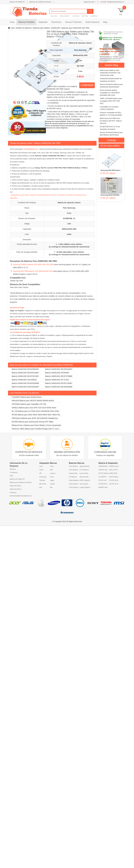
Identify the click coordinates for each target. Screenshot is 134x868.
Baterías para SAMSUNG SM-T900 (75, 28)
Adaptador (43, 22)
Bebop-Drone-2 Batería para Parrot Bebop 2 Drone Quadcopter (37, 425)
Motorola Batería (85, 477)
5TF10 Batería (104, 473)
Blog (105, 22)
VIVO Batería (74, 487)
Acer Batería (73, 466)
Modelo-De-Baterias (24, 28)
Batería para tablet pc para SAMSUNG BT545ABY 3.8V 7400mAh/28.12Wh (110, 73)
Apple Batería (85, 466)
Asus (52, 466)
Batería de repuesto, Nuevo (69, 203)
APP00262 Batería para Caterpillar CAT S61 (29, 404)
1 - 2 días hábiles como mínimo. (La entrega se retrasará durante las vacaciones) (69, 245)
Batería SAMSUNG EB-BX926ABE (25, 383)
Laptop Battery (85, 487)
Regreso (13, 469)
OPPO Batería (85, 480)
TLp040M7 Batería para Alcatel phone (27, 397)
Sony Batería (74, 484)
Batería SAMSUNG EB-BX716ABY (59, 383)
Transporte (14, 472)
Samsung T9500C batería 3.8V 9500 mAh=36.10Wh (34, 264)
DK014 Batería (115, 477)
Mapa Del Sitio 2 (16, 489)
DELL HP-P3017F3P (115, 470)
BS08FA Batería (104, 487)
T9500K (13, 281)
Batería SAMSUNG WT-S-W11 (57, 380)
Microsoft (43, 484)
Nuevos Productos (74, 22)
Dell (51, 470)
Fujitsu (52, 484)
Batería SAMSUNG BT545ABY (57, 373)
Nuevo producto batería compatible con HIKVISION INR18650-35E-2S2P (110, 93)
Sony (52, 477)
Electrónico (56, 22)
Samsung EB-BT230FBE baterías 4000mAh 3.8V (110, 195)
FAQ (11, 476)
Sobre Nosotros (92, 22)
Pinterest (13, 493)
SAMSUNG (56, 28)
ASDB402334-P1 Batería (104, 466)
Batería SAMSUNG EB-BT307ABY (25, 376)
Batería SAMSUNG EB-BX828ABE (59, 387)
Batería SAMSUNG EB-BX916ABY (25, 387)
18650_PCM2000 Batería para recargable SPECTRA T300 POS (111, 101)
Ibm (41, 487)
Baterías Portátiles (26, 22)
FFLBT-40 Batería (115, 480)
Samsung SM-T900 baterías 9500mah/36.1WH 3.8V (111, 170)
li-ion (69, 213)
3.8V (69, 224)
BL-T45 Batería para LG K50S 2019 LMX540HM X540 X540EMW (36, 412)
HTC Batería (84, 470)
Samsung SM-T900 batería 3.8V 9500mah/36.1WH (33, 271)
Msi (51, 487)
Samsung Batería (85, 484)
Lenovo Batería (85, 473)
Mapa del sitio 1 (90, 2)
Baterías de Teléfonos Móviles (40, 2)
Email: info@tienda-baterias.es (112, 2)
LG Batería (73, 477)
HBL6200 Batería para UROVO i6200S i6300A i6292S (33, 401)
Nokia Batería (74, 480)
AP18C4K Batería (104, 484)
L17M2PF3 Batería (104, 477)
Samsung (43, 477)
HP (41, 473)
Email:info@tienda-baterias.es (21, 496)
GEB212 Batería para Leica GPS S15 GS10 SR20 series (34, 408)
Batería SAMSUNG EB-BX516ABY (25, 373)
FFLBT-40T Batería (104, 480)
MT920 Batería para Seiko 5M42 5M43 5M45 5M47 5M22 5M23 (35, 415)
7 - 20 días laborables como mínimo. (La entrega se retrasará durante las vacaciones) (69, 253)
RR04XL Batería (115, 466)
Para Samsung (69, 208)
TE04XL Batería (104, 470)
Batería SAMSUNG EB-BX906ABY (25, 369)
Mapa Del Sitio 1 (16, 486)
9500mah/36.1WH (69, 229)
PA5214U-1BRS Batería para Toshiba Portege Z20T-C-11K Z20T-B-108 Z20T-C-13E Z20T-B (36, 429)
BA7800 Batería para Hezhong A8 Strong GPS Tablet (33, 422)
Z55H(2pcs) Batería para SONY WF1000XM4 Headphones (35, 418)
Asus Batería (74, 470)
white (69, 234)
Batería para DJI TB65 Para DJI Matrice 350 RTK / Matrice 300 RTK (111, 121)
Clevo (41, 470)
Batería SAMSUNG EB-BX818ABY (59, 369)
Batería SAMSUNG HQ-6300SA (24, 380)
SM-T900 (19, 281)
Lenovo (53, 473)
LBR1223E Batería (115, 473)
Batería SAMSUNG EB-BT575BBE (59, 376)
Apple (52, 480)
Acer (41, 466)
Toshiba (42, 480)
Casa (12, 22)
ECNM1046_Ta (69, 218)
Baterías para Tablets (41, 28)
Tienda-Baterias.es (31, 149)
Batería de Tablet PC (17, 2)
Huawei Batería (74, 473)
